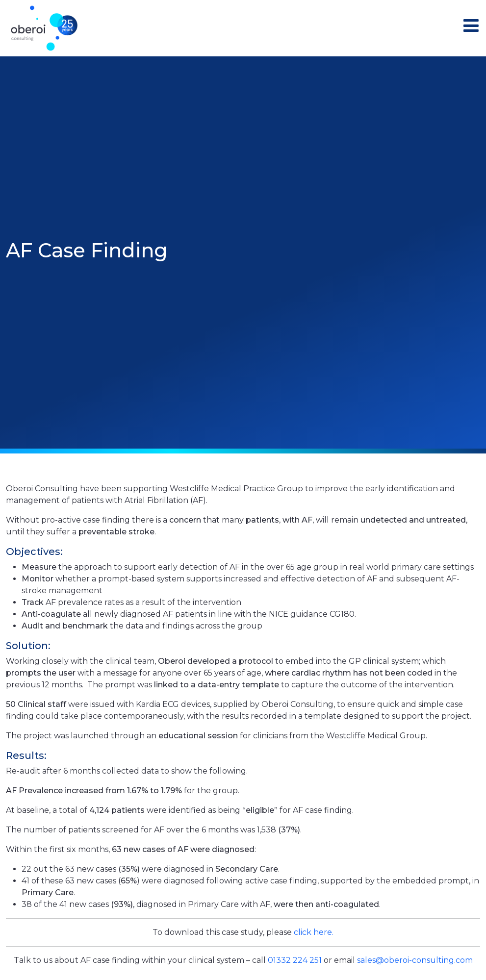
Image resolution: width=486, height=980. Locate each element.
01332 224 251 (295, 960)
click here (313, 932)
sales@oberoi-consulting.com (415, 960)
